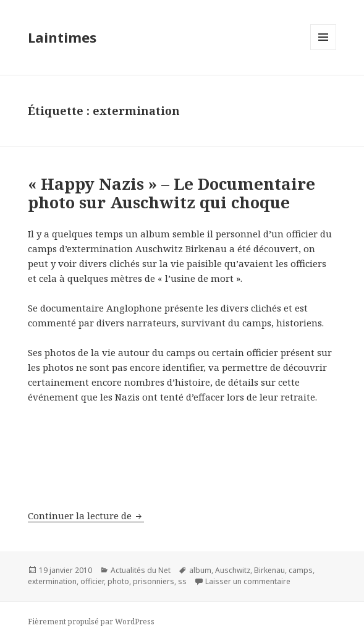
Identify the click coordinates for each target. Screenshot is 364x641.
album (200, 570)
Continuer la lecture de (86, 516)
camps (301, 570)
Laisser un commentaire (248, 581)
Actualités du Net (141, 570)
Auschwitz (233, 570)
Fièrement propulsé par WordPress (91, 622)
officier (92, 581)
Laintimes (62, 37)
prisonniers (154, 581)
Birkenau (269, 570)
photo (118, 581)
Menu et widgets (324, 50)
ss (182, 581)
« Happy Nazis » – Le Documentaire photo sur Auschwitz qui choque (171, 193)
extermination (52, 581)
